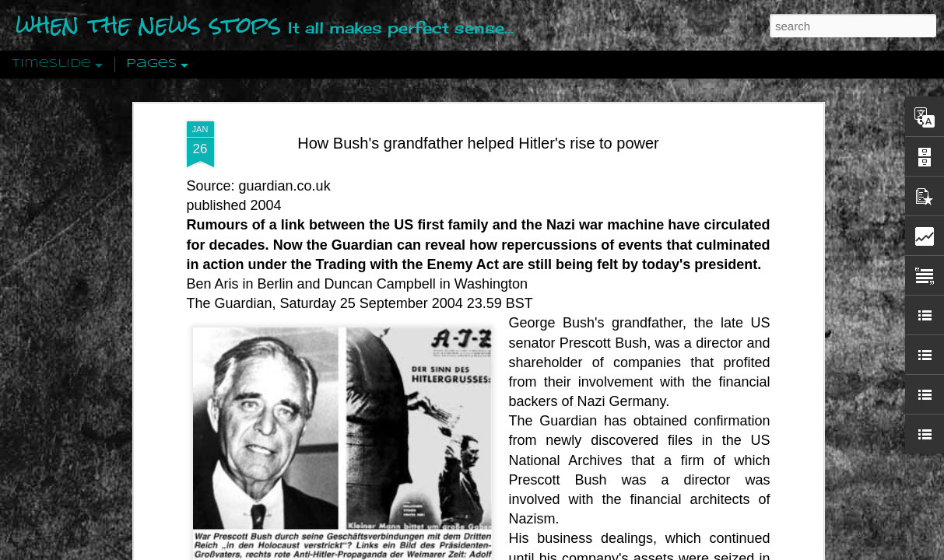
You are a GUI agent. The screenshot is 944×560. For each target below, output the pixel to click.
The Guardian (230, 296)
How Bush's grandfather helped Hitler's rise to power (478, 135)
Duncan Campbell (380, 275)
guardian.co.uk (283, 177)
